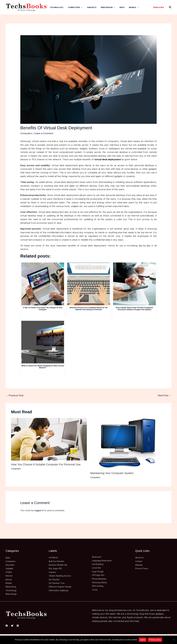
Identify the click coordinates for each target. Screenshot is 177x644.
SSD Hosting (99, 586)
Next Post (165, 395)
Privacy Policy (143, 568)
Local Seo (97, 568)
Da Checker (55, 579)
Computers (75, 7)
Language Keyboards (103, 560)
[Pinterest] (18, 626)
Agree (143, 640)
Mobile (134, 7)
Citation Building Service (61, 576)
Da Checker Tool (58, 583)
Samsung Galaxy (101, 582)
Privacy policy (155, 640)
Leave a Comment (44, 133)
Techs (95, 590)
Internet (10, 576)
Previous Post (15, 395)
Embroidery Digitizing (60, 590)
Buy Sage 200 (56, 568)
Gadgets (92, 7)
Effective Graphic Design (62, 587)
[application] (81, 7)
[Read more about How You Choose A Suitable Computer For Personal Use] (49, 439)
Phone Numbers (101, 579)
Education (11, 565)
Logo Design (98, 571)
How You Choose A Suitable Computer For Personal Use (46, 464)
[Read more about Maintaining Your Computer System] (128, 443)
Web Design (108, 7)
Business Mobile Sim (60, 565)
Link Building (99, 564)
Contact (139, 561)
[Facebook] (7, 626)
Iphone (9, 579)
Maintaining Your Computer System (112, 473)
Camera (53, 572)
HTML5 (9, 572)
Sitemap (139, 565)
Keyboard (97, 557)
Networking (12, 587)
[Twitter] (12, 626)
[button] (159, 7)
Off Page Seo (99, 575)
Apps (122, 7)
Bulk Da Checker (58, 561)
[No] (174, 640)
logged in (39, 510)
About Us (140, 557)
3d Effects (54, 557)
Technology (57, 7)
